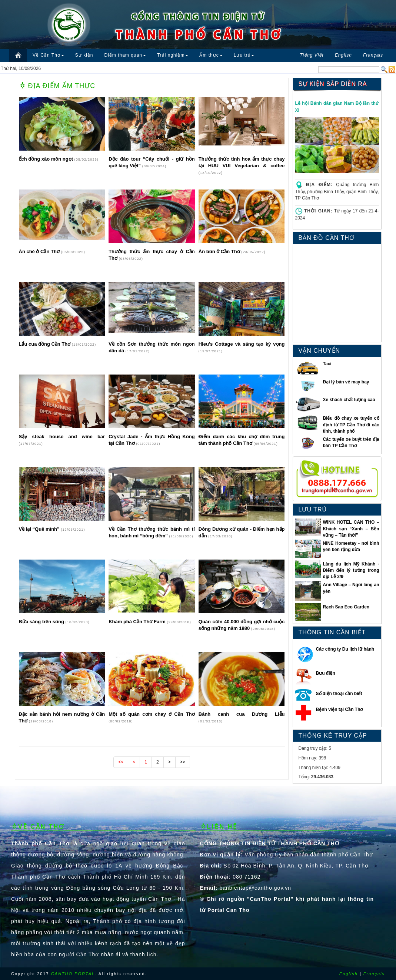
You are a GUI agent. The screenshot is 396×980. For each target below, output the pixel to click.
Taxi (327, 364)
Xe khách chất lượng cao (349, 400)
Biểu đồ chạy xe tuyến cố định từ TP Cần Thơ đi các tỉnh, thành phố (351, 424)
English (349, 974)
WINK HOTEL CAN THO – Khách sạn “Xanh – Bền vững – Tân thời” (351, 528)
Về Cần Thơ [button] (48, 55)
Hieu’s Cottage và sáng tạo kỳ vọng (242, 344)
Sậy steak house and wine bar (62, 437)
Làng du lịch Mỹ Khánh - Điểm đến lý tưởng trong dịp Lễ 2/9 (351, 570)
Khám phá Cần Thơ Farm (138, 622)
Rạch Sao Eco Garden (346, 607)
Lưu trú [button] (244, 55)
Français (374, 974)
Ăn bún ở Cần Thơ (220, 251)
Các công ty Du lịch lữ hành (345, 649)
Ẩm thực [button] (211, 55)
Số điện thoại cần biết (339, 694)
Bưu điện (326, 673)
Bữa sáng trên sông (42, 622)
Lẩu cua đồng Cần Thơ (45, 344)
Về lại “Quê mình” (40, 529)
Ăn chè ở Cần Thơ (40, 251)
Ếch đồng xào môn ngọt (47, 159)
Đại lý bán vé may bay (346, 382)
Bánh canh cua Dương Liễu (242, 714)
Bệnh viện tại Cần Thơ (340, 709)
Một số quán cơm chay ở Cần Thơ (152, 714)
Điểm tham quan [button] (125, 55)
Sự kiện (84, 55)
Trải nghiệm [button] (173, 55)
